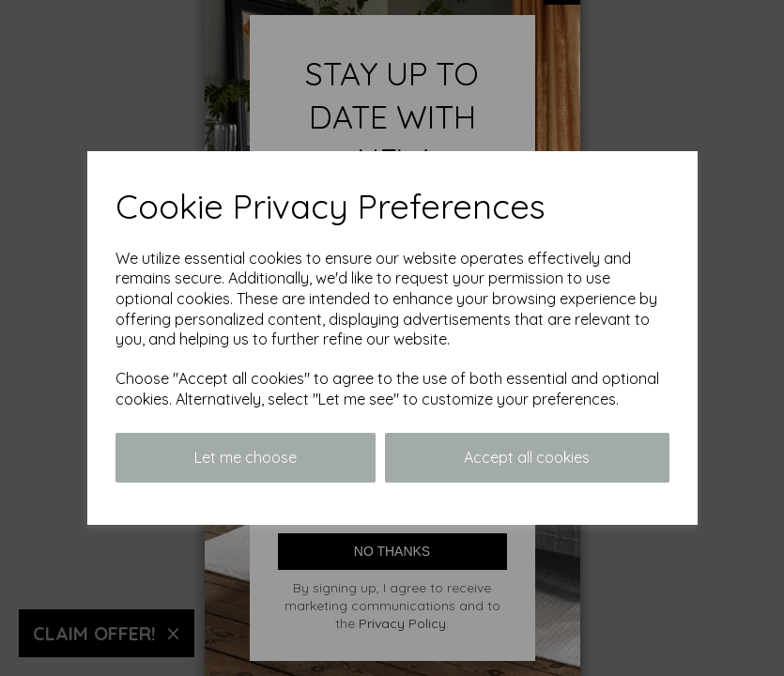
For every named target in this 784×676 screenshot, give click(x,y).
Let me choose (246, 457)
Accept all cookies (527, 457)
